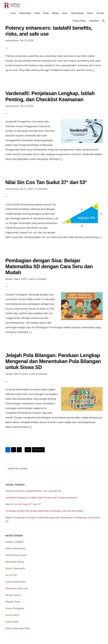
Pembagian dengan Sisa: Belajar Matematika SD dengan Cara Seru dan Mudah (49, 266)
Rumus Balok (12, 622)
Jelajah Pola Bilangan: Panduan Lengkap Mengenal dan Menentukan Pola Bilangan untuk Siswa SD (53, 361)
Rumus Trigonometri (15, 568)
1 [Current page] (9, 449)
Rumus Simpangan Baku (18, 628)
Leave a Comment (37, 279)
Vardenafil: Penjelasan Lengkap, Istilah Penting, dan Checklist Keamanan (41, 497)
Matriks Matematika (15, 548)
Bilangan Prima (13, 602)
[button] (103, 21)
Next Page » (38, 450)
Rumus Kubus (12, 615)
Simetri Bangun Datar (16, 555)
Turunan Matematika (16, 582)
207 (28, 449)
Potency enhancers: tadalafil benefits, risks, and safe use (33, 491)
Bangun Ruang (13, 595)
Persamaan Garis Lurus (17, 588)
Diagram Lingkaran (15, 542)
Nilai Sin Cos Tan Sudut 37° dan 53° (46, 182)
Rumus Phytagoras (15, 608)
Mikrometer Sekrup (15, 562)
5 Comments (41, 189)
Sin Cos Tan (11, 575)
